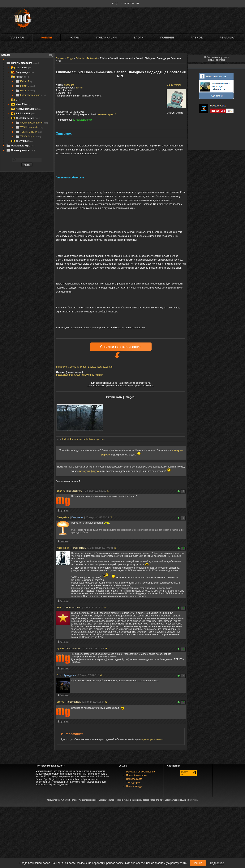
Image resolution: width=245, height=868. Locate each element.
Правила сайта (134, 779)
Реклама (227, 38)
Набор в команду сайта (217, 57)
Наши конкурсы (217, 60)
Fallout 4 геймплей (72, 439)
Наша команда (134, 786)
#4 (105, 608)
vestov (60, 702)
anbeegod (69, 85)
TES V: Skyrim (28, 136)
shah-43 (61, 491)
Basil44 (79, 88)
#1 (106, 702)
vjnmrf (60, 649)
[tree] (27, 107)
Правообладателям (137, 775)
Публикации (107, 38)
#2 (101, 675)
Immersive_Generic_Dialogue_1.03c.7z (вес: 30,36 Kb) (84, 367)
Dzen (60, 675)
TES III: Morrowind (29, 127)
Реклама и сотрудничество (141, 772)
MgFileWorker (174, 85)
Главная (17, 38)
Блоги (138, 38)
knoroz (60, 608)
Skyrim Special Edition (31, 123)
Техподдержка (134, 783)
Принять (198, 863)
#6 (111, 517)
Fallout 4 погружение (94, 439)
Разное (197, 38)
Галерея (167, 38)
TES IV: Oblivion (28, 132)
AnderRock (63, 548)
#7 (108, 491)
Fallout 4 (25, 91)
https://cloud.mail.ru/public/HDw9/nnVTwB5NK (80, 375)
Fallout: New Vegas (30, 95)
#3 (106, 649)
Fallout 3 (25, 86)
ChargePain (63, 517)
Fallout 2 (24, 81)
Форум (74, 38)
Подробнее (217, 863)
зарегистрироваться (152, 739)
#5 (115, 548)
